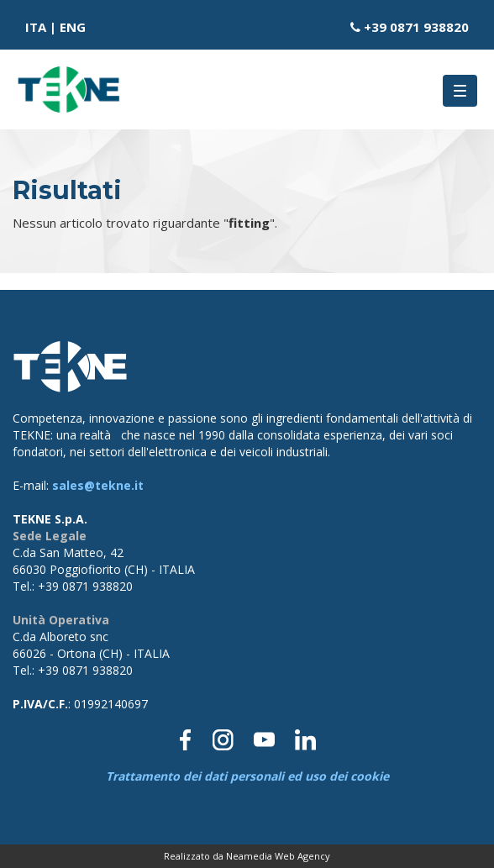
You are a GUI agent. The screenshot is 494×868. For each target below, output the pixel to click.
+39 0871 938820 (416, 27)
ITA (36, 27)
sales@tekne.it (98, 485)
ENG (73, 27)
